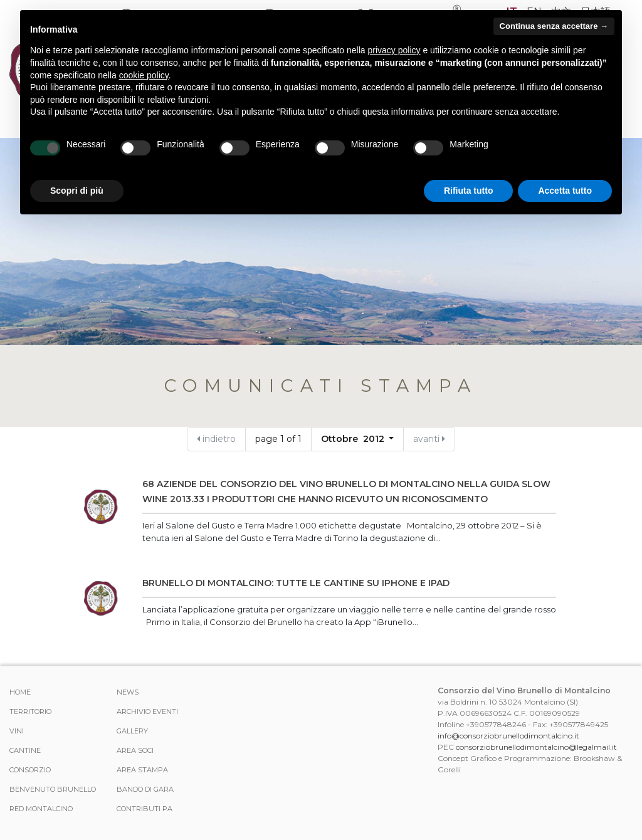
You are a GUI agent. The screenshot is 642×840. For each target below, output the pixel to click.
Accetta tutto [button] (565, 191)
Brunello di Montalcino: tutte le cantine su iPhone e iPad (296, 583)
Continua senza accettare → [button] (554, 26)
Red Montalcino (41, 809)
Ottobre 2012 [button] (354, 439)
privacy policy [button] (394, 50)
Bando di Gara (145, 789)
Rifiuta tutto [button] (469, 191)
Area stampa (142, 770)
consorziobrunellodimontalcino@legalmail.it (536, 747)
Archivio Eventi (147, 711)
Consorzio (30, 770)
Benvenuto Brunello (53, 789)
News (128, 692)
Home (20, 692)
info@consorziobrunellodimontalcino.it (508, 736)
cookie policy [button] (144, 75)
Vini (17, 731)
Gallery (132, 731)
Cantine (25, 750)
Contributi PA (145, 809)
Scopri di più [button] (77, 191)
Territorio (30, 711)
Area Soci (135, 750)
